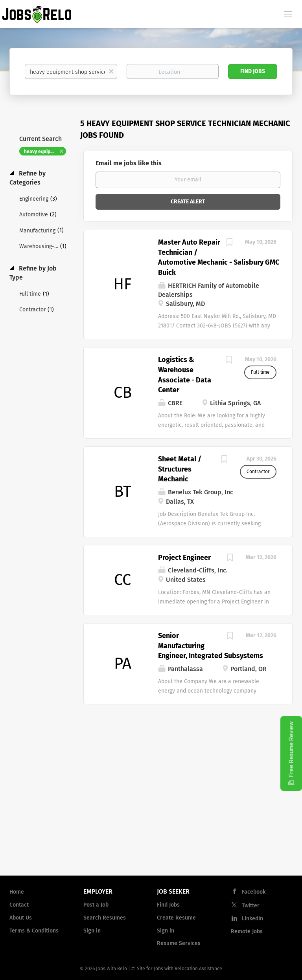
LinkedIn (252, 919)
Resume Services (179, 943)
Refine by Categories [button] (28, 178)
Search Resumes (105, 918)
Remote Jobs (247, 932)
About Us (21, 918)
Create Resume (176, 918)
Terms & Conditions (34, 931)
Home (17, 892)
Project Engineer (184, 558)
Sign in (92, 931)
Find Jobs (253, 71)
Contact (19, 905)
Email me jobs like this (129, 163)
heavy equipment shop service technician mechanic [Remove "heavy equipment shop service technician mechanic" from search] (45, 152)
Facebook (254, 892)
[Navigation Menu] (288, 14)
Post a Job (96, 905)
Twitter (251, 906)
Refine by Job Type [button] (33, 273)
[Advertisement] (151, 806)
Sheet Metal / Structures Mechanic (180, 469)
